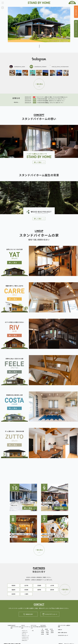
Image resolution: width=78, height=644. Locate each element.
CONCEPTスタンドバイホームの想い (16, 627)
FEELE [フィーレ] (25, 635)
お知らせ (60, 630)
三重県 (26, 594)
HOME (9, 625)
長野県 (39, 590)
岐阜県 (13, 594)
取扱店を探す (28, 614)
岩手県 (26, 585)
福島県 (13, 590)
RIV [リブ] (24, 634)
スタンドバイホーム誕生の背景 (64, 626)
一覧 (33, 631)
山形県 (52, 585)
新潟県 (26, 590)
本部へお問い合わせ (63, 633)
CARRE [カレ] (25, 632)
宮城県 (39, 585)
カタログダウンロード (50, 614)
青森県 (13, 585)
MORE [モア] (25, 640)
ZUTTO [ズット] (25, 639)
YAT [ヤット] (25, 631)
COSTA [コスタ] (25, 637)
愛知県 (52, 590)
